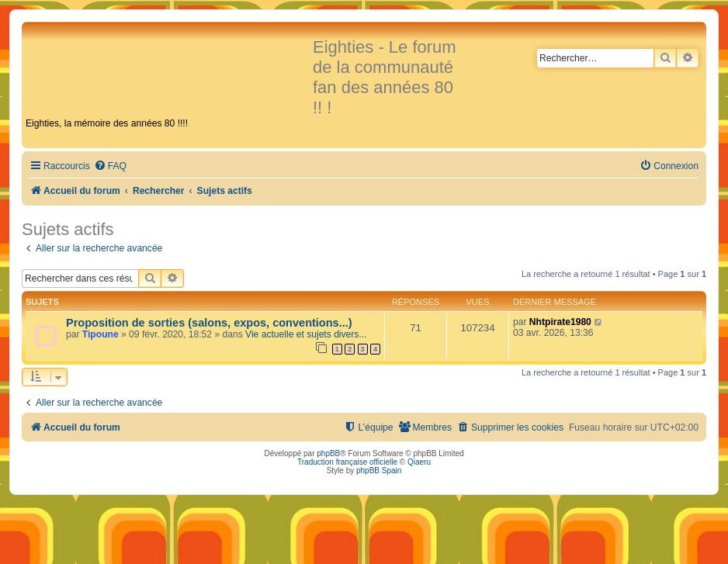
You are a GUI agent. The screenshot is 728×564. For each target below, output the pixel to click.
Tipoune (101, 334)
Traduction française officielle (347, 462)
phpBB (328, 453)
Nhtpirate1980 (560, 322)
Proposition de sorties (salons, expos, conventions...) (209, 323)
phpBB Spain (379, 471)
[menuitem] (110, 166)
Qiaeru (419, 462)
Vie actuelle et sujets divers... (306, 334)
